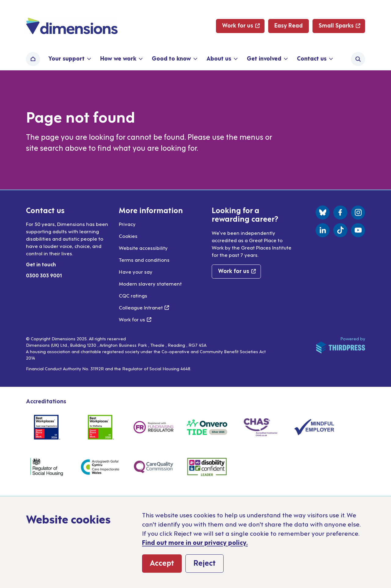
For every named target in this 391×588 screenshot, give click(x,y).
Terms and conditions (144, 260)
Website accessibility (143, 248)
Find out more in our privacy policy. (195, 542)
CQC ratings (133, 295)
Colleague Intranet (144, 307)
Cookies (128, 236)
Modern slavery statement (150, 283)
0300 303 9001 (44, 275)
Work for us (135, 319)
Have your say (136, 272)
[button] (69, 59)
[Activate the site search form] (358, 59)
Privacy (127, 224)
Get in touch (41, 264)
